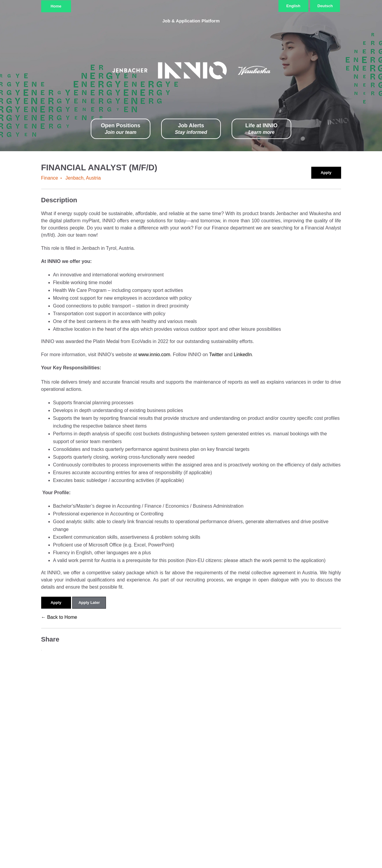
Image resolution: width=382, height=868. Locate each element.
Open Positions (121, 129)
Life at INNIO (261, 129)
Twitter (217, 355)
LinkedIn (243, 355)
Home (56, 6)
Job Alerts (191, 129)
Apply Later (89, 603)
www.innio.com (154, 355)
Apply (326, 173)
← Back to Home (59, 617)
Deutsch (325, 6)
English (293, 6)
